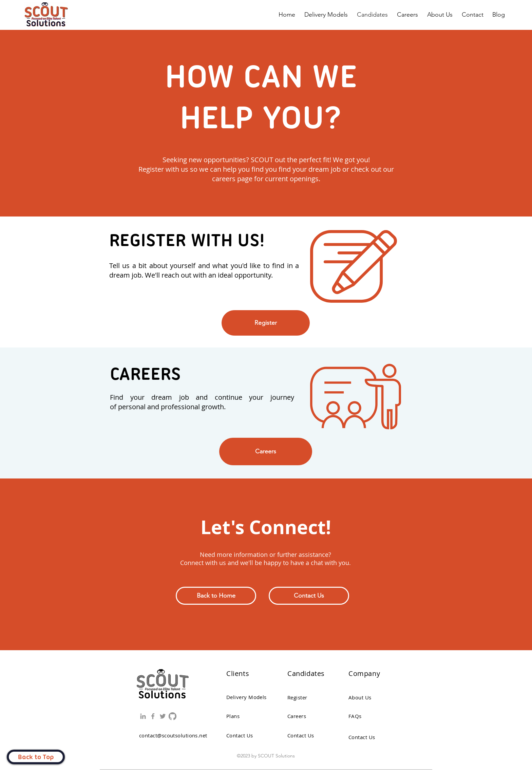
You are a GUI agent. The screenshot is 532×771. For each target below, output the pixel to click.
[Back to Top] (36, 757)
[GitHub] (173, 716)
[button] (309, 596)
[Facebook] (153, 716)
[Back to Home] (216, 596)
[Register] (266, 323)
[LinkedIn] (143, 716)
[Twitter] (163, 716)
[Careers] (266, 452)
